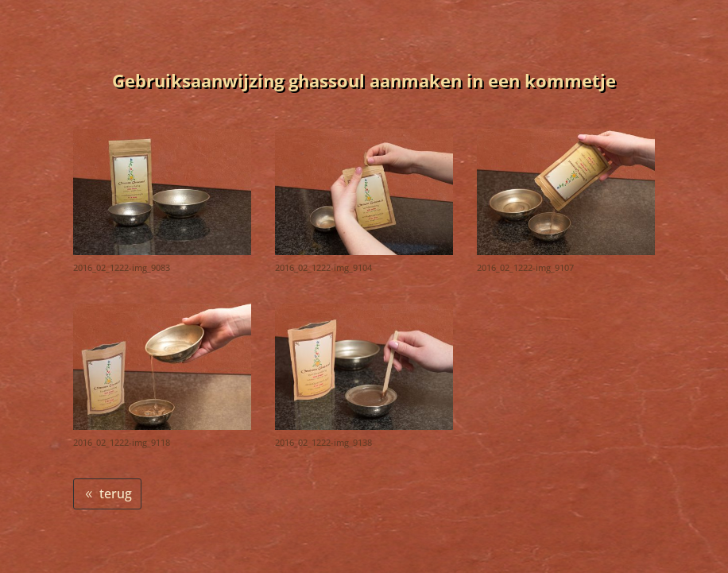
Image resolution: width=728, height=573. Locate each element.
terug (116, 494)
